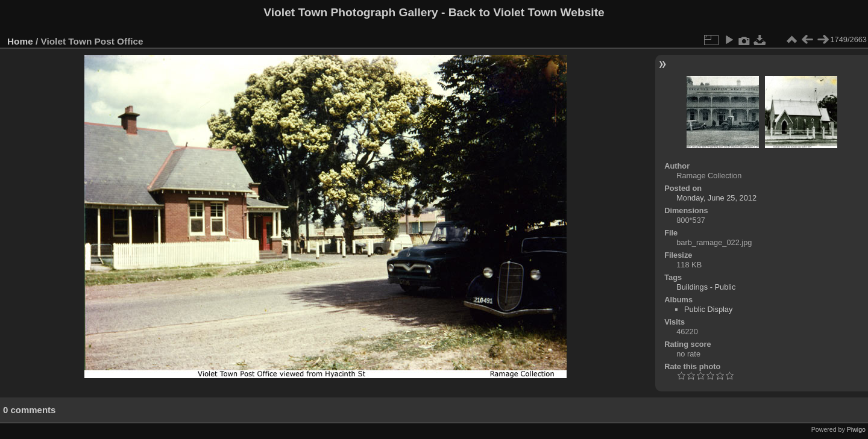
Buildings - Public (706, 287)
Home (20, 41)
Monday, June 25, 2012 (716, 198)
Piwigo (856, 429)
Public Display (708, 309)
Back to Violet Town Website (527, 12)
